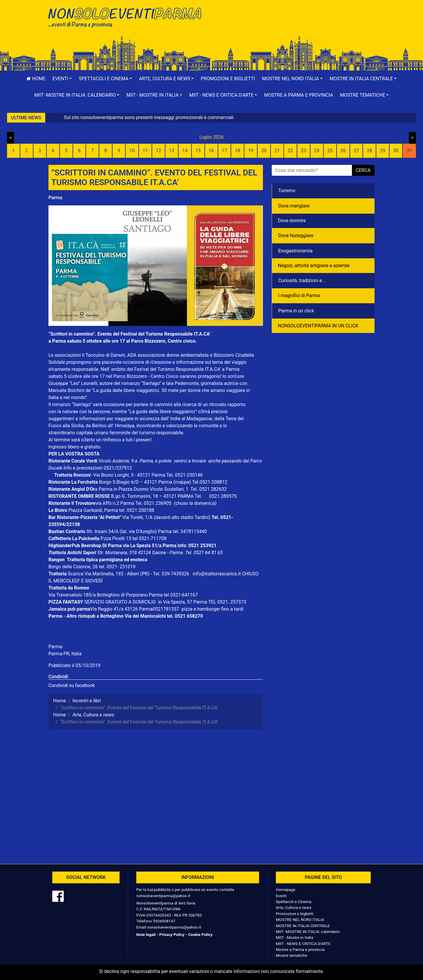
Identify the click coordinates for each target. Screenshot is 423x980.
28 (370, 151)
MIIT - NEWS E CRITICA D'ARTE (303, 944)
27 (356, 151)
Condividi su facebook (72, 685)
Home (36, 79)
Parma (55, 198)
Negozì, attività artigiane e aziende (314, 265)
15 (198, 151)
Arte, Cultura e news (294, 907)
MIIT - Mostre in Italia (294, 937)
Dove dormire (292, 221)
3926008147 (164, 921)
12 (158, 151)
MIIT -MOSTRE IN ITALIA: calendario (308, 932)
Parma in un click (296, 311)
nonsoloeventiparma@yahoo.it (163, 896)
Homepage (286, 889)
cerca (363, 170)
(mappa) (183, 482)
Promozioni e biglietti (228, 79)
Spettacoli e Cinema (294, 902)
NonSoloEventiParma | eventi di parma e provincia (128, 17)
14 (185, 151)
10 (132, 151)
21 (277, 151)
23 (303, 151)
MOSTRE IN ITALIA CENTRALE (303, 926)
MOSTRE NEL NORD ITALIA (300, 919)
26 (343, 151)
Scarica (76, 574)
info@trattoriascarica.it (217, 574)
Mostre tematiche (292, 955)
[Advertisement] (295, 24)
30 (396, 151)
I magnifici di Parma (299, 295)
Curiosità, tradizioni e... (302, 280)
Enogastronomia (295, 251)
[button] (62, 79)
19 (251, 151)
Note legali (146, 934)
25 (330, 151)
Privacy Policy (172, 934)
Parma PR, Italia (65, 654)
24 (317, 151)
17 (224, 151)
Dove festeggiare (296, 236)
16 (211, 151)
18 (238, 151)
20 (264, 151)
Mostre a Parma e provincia (298, 95)
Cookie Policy (200, 934)
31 (409, 151)
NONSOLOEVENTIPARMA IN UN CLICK (318, 326)
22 (290, 151)
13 (172, 151)
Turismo (287, 191)
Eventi (281, 896)
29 (383, 151)
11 (145, 151)
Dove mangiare (294, 206)
